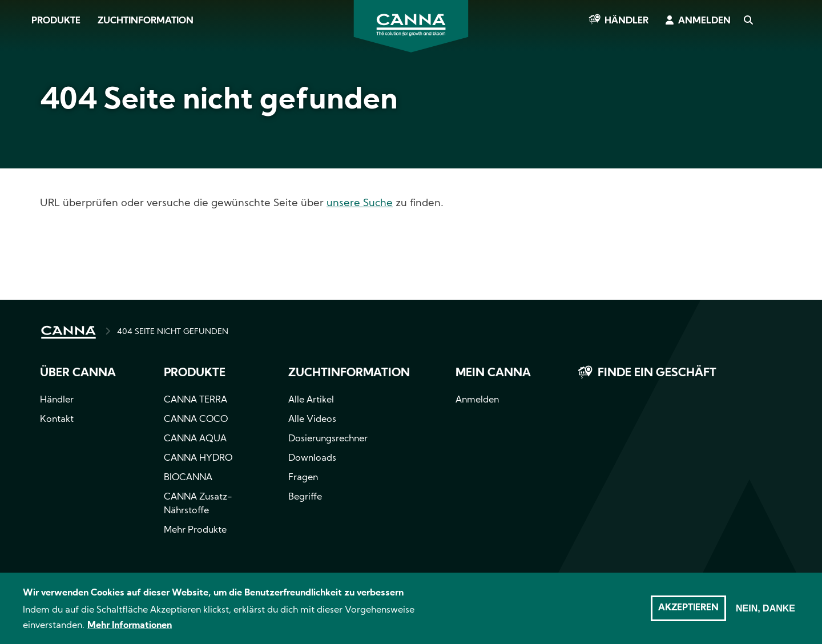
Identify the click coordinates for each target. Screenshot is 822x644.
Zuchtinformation (146, 21)
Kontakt (57, 420)
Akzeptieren (688, 613)
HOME (68, 332)
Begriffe (305, 497)
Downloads (312, 458)
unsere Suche (360, 204)
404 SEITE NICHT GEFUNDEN (173, 332)
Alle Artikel (311, 400)
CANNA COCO (196, 420)
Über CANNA (78, 373)
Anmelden (704, 21)
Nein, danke (765, 613)
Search (748, 21)
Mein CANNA (493, 373)
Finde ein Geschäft (657, 373)
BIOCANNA (188, 478)
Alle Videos (312, 420)
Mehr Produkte (195, 530)
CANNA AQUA (195, 439)
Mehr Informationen (130, 631)
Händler (626, 21)
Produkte (56, 21)
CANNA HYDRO (198, 458)
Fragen (303, 478)
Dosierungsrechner (328, 439)
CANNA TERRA (196, 400)
